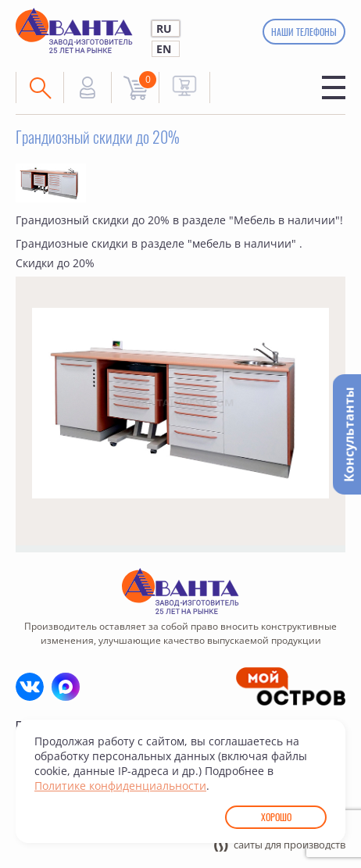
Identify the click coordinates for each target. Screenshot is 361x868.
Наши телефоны (303, 32)
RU (164, 29)
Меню (334, 88)
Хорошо (276, 817)
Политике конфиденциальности (120, 786)
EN (164, 49)
